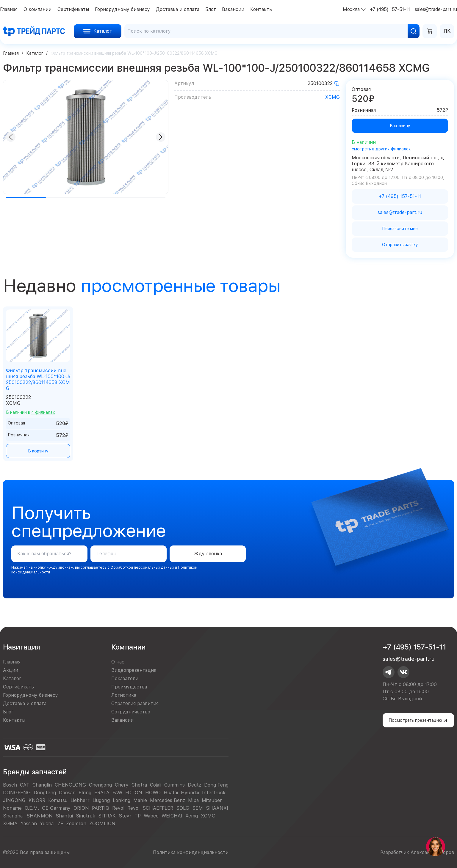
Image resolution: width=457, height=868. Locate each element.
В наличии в (30, 412)
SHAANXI (217, 808)
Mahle (140, 800)
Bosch (10, 785)
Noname (12, 808)
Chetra (139, 785)
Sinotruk (86, 816)
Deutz (194, 785)
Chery (122, 785)
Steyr (125, 816)
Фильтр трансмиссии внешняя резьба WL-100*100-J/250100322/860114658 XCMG (38, 379)
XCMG (332, 97)
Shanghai (13, 816)
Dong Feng (216, 785)
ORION (81, 808)
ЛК (447, 31)
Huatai (171, 793)
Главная (11, 53)
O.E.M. (32, 808)
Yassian (29, 824)
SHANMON (40, 816)
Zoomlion (76, 824)
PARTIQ (101, 808)
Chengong (100, 785)
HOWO (153, 793)
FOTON (134, 793)
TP (138, 816)
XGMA (10, 824)
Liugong (101, 800)
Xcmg (192, 816)
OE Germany (56, 808)
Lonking (122, 800)
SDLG (183, 808)
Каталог (35, 53)
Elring (85, 793)
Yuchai (47, 824)
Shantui (64, 816)
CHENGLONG (70, 785)
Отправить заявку (400, 245)
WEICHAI (172, 816)
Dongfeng (45, 793)
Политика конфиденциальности (191, 852)
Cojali (156, 785)
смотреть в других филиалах (381, 149)
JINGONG (14, 800)
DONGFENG (17, 793)
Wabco (151, 816)
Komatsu (58, 800)
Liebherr (80, 800)
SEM (198, 808)
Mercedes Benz (168, 800)
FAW (117, 793)
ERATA (102, 793)
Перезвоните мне (400, 229)
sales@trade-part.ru (409, 659)
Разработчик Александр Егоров (417, 852)
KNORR (37, 800)
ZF (60, 824)
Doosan (67, 793)
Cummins (174, 785)
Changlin (42, 785)
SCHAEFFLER (158, 808)
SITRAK (107, 816)
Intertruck (214, 793)
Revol (118, 808)
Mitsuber (212, 800)
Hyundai (190, 793)
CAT (25, 785)
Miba (193, 800)
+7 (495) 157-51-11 (414, 647)
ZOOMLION (102, 824)
